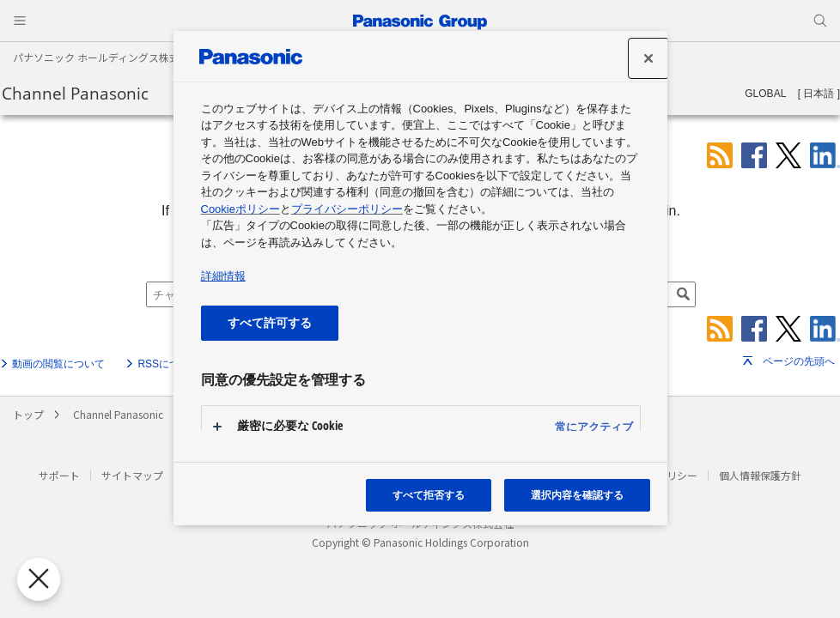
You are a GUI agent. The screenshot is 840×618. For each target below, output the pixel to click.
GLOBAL (765, 94)
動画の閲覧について (58, 364)
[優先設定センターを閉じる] (36, 579)
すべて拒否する (429, 495)
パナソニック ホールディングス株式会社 (107, 57)
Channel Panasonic (75, 94)
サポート (59, 475)
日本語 (819, 94)
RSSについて (169, 364)
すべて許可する (270, 322)
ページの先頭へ (799, 361)
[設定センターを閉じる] (648, 58)
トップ (28, 414)
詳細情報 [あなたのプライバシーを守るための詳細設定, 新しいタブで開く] (223, 276)
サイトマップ (132, 475)
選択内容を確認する (577, 495)
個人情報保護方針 (760, 475)
